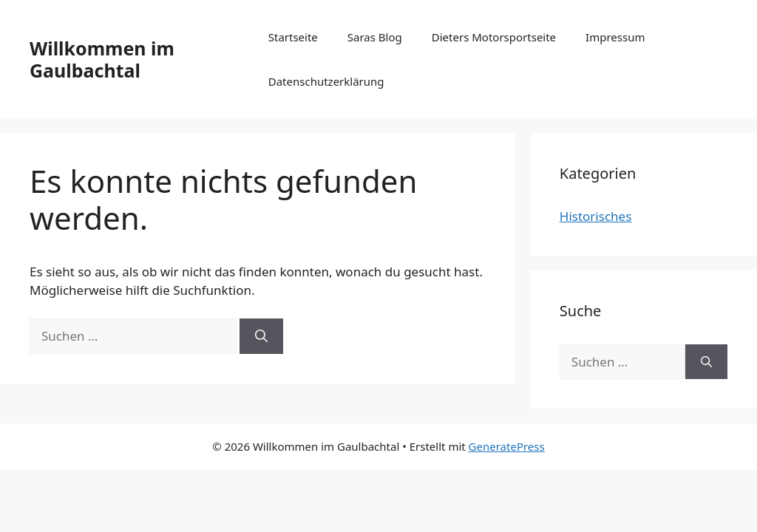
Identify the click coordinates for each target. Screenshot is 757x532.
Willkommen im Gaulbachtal (102, 59)
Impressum (615, 37)
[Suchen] (261, 336)
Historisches (596, 216)
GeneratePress (507, 446)
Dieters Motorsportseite (494, 37)
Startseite (293, 37)
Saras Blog (375, 37)
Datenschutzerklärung (326, 81)
